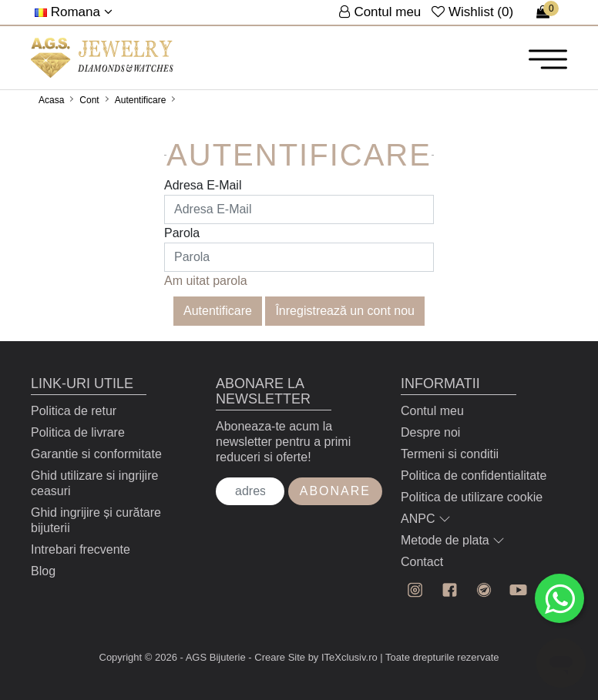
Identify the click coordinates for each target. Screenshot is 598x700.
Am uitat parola (206, 281)
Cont (89, 100)
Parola (182, 233)
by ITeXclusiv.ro (343, 657)
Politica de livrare (78, 432)
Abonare (335, 491)
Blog (43, 571)
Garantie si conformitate (96, 454)
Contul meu (432, 411)
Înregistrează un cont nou (345, 311)
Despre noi (430, 432)
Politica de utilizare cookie (472, 497)
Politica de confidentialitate (474, 476)
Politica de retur (74, 411)
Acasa (51, 100)
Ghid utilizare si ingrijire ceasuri (94, 483)
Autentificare (141, 100)
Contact (422, 562)
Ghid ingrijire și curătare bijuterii (96, 520)
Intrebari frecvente (81, 549)
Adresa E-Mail (203, 185)
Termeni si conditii (450, 454)
